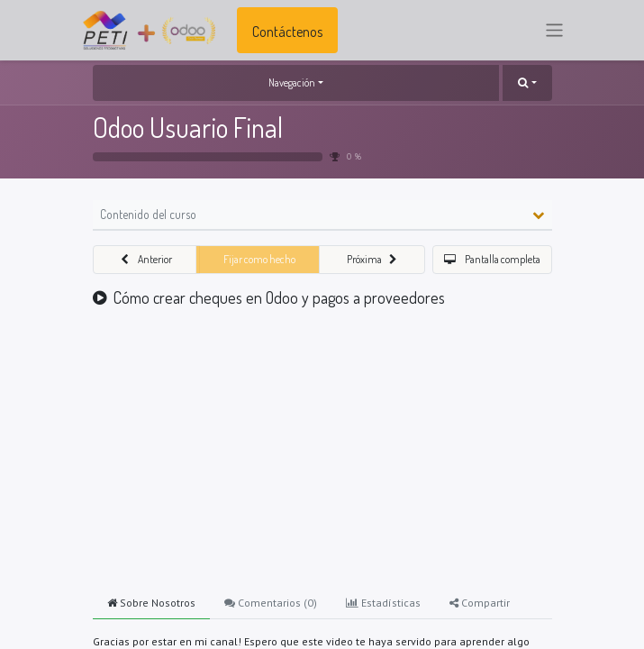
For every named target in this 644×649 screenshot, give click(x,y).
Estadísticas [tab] (383, 603)
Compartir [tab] (480, 603)
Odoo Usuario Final (188, 127)
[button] (527, 83)
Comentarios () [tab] (271, 603)
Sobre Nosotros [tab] (151, 603)
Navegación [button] (292, 82)
